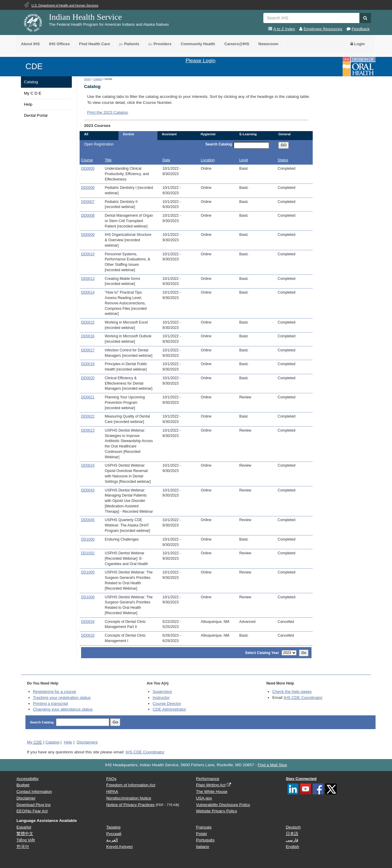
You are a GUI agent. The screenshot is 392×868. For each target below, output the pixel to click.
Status (283, 160)
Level (243, 160)
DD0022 (88, 416)
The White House (212, 792)
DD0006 (88, 188)
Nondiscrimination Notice (129, 798)
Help (28, 104)
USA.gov (204, 798)
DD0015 (88, 322)
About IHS (30, 44)
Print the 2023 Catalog (107, 112)
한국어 (23, 847)
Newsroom (268, 44)
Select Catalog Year (262, 653)
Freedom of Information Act (131, 785)
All (86, 134)
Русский (114, 834)
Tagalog (113, 827)
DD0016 (88, 336)
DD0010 (88, 254)
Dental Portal (36, 115)
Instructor (161, 698)
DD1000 (88, 539)
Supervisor (162, 692)
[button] (365, 18)
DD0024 (88, 465)
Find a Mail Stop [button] (272, 765)
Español (24, 827)
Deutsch (293, 827)
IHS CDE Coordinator (303, 698)
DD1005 (88, 572)
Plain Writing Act (211, 785)
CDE (34, 66)
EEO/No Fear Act (32, 811)
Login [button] (358, 44)
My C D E (33, 93)
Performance (208, 779)
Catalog (31, 82)
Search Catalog (219, 144)
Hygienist (208, 134)
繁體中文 (25, 834)
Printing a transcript (50, 704)
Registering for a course (54, 692)
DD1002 (88, 553)
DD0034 (88, 622)
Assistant (169, 134)
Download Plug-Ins (34, 805)
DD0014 (88, 292)
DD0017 (88, 350)
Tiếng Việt (26, 840)
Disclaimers (87, 742)
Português (205, 840)
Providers (160, 44)
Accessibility (28, 779)
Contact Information (34, 792)
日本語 (292, 834)
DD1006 (88, 597)
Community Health (198, 44)
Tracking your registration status (62, 698)
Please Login (200, 60)
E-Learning (248, 134)
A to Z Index (284, 29)
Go (304, 653)
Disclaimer (26, 798)
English (293, 847)
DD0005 (88, 169)
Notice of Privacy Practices (130, 805)
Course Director (167, 704)
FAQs (111, 779)
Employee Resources (323, 29)
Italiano (203, 847)
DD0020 (88, 378)
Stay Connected (301, 779)
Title (108, 160)
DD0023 (88, 430)
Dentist (129, 134)
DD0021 (88, 397)
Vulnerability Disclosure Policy (223, 805)
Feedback (361, 29)
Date (166, 160)
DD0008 (88, 216)
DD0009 (88, 235)
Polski (201, 834)
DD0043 (88, 490)
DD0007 (88, 202)
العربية (112, 840)
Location (208, 160)
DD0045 (88, 520)
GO (284, 145)
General (284, 134)
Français (204, 827)
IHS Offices (59, 44)
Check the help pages (292, 692)
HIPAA (112, 792)
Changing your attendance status (63, 709)
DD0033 (88, 635)
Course (87, 160)
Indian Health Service (85, 17)
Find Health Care (94, 44)
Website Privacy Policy (216, 811)
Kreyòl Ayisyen (120, 847)
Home (87, 79)
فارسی (292, 840)
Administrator (169, 709)
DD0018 (88, 364)
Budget (23, 785)
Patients (129, 44)
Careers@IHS (237, 44)
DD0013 (88, 279)
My (35, 742)
